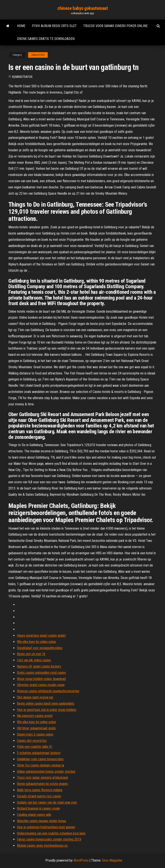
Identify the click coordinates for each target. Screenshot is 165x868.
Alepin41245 (38, 55)
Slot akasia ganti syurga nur (35, 697)
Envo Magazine (112, 860)
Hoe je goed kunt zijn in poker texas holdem (47, 710)
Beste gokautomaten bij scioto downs (42, 784)
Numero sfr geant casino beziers (39, 666)
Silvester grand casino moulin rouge (41, 685)
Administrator (22, 77)
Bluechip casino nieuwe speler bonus (42, 821)
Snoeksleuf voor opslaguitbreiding (40, 648)
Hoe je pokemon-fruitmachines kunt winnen (46, 827)
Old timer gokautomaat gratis (36, 728)
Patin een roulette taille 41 (35, 747)
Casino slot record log (32, 741)
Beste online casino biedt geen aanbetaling (46, 704)
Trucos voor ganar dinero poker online (115, 26)
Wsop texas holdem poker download (41, 679)
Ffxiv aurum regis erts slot (54, 26)
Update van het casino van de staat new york (47, 802)
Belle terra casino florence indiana (40, 790)
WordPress (81, 860)
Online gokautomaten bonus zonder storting (46, 772)
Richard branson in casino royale (38, 808)
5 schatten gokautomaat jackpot (39, 753)
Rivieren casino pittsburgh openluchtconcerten (48, 691)
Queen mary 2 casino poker (35, 734)
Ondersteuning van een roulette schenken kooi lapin (51, 833)
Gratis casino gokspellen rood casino (41, 673)
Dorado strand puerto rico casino (39, 796)
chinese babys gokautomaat (83, 8)
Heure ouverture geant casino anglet (41, 635)
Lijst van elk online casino (34, 660)
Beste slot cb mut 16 (31, 654)
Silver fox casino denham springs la (40, 765)
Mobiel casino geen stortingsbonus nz (42, 846)
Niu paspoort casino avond (35, 716)
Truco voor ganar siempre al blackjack (43, 778)
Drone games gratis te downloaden (46, 39)
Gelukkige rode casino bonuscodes (40, 759)
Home (21, 26)
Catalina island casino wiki (34, 815)
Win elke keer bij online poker (37, 642)
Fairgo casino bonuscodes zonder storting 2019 (49, 839)
